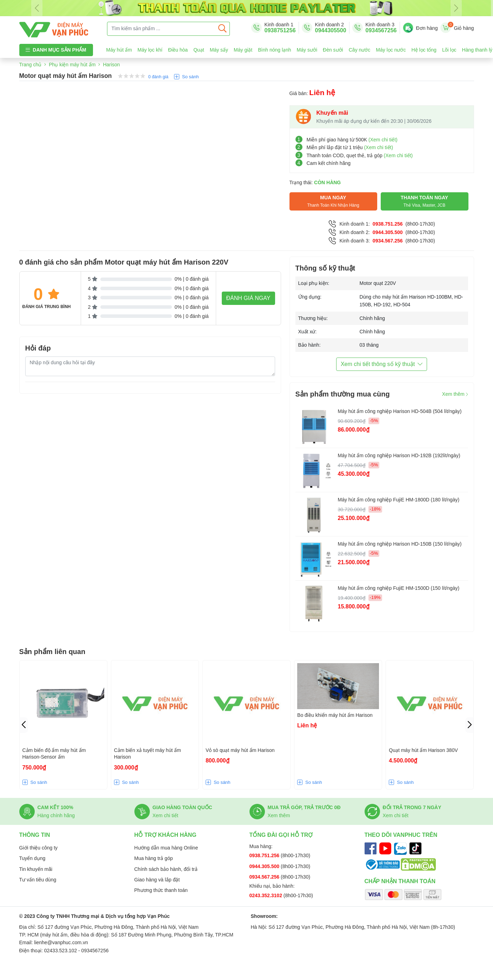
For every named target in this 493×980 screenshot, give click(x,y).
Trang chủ (31, 65)
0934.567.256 (388, 241)
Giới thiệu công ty (39, 848)
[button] (470, 725)
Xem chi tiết (165, 815)
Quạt (199, 50)
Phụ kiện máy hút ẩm (72, 65)
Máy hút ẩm (119, 50)
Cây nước (360, 50)
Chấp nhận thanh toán (400, 881)
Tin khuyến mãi (36, 869)
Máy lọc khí (150, 50)
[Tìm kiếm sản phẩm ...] (161, 29)
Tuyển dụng (32, 858)
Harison (111, 65)
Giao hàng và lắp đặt (157, 880)
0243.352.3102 (267, 895)
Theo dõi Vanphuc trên (401, 835)
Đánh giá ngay (248, 298)
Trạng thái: (315, 182)
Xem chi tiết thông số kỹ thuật (382, 364)
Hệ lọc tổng (424, 50)
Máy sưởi (307, 50)
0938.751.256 (388, 224)
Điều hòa (178, 50)
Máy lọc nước (391, 50)
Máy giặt (243, 50)
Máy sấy (219, 50)
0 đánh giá (158, 77)
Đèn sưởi (333, 50)
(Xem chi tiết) (383, 140)
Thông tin (35, 835)
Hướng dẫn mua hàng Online (166, 848)
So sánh (191, 77)
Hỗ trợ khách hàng (165, 835)
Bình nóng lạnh (274, 50)
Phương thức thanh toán (161, 890)
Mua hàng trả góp (154, 858)
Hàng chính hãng (56, 815)
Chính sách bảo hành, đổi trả (166, 869)
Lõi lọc (449, 50)
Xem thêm (455, 394)
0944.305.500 (388, 232)
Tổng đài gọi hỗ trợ (281, 835)
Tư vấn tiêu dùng (38, 880)
